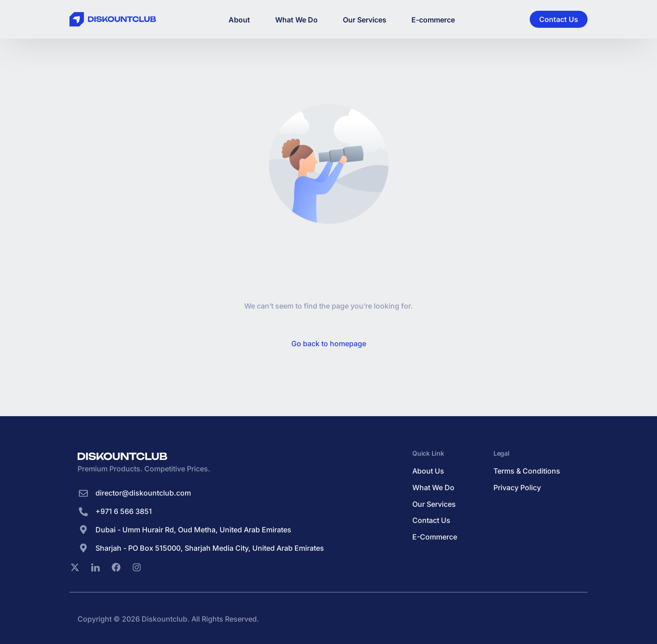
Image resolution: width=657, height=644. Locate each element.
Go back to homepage (329, 344)
